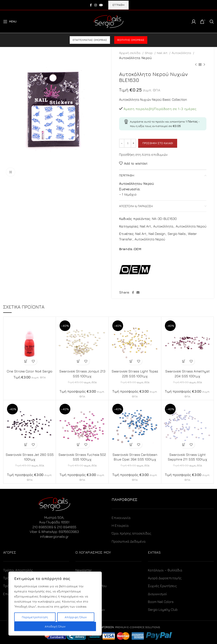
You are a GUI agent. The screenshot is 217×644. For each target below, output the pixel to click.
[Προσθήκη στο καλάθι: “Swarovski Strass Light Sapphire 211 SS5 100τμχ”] (184, 445)
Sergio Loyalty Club (163, 610)
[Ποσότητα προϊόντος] (128, 143)
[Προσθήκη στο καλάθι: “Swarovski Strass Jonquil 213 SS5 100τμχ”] (79, 361)
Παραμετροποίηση (35, 617)
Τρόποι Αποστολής (18, 570)
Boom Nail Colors (161, 602)
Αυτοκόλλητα (182, 53)
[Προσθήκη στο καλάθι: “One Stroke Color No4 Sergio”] (26, 361)
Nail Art (163, 53)
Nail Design (157, 234)
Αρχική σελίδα (130, 53)
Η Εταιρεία (120, 525)
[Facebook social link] (91, 5)
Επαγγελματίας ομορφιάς (90, 40)
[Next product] (204, 65)
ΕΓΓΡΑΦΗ (118, 5)
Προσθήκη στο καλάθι (158, 143)
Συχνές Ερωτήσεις (162, 586)
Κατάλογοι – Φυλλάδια (165, 570)
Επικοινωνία (121, 518)
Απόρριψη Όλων (76, 617)
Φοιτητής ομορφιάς (131, 40)
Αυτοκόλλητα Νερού (135, 58)
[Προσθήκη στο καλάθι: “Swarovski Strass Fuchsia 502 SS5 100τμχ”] (79, 445)
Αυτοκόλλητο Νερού (150, 239)
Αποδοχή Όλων (55, 626)
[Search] (212, 22)
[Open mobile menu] (10, 22)
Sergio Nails (177, 234)
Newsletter (84, 570)
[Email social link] (138, 292)
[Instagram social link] (96, 5)
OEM (138, 249)
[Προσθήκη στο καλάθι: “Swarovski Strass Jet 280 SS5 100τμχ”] (26, 445)
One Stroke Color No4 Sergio (30, 371)
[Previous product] (196, 65)
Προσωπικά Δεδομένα (129, 541)
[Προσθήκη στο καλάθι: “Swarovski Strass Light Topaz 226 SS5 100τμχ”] (131, 361)
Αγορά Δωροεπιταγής (165, 578)
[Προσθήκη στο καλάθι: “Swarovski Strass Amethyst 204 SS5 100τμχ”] (184, 361)
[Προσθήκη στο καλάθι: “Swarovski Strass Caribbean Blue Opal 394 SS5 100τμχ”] (131, 445)
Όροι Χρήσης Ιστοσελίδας (131, 533)
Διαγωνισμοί (157, 594)
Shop (149, 53)
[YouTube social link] (101, 5)
